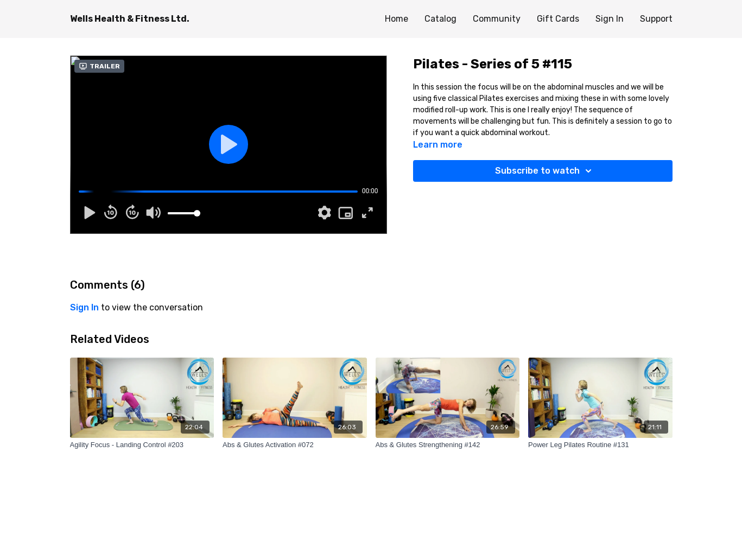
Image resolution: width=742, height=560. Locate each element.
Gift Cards (558, 19)
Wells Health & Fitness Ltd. (130, 19)
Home (397, 19)
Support (656, 19)
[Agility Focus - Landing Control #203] (142, 445)
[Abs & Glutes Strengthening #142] (448, 445)
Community (497, 19)
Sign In (610, 19)
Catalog (440, 19)
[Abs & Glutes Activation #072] (295, 445)
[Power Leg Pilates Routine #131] (600, 445)
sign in (84, 307)
